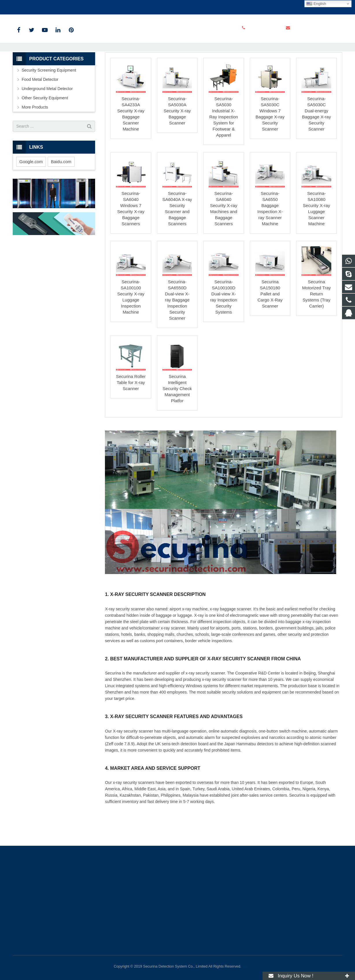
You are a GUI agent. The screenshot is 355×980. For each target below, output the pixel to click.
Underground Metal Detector (47, 121)
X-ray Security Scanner (178, 58)
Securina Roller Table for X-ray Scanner (131, 414)
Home (117, 69)
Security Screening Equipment (174, 69)
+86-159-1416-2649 (35, 6)
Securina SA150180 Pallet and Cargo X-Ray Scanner (270, 326)
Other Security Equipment (45, 130)
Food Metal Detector (40, 111)
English (316, 4)
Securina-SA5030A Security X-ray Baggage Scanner (177, 143)
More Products (35, 139)
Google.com (31, 194)
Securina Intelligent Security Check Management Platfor (177, 421)
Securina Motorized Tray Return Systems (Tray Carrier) (316, 326)
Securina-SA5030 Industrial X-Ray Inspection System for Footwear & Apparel (224, 149)
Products (136, 69)
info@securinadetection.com (87, 6)
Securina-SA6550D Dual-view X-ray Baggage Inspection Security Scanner (177, 332)
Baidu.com (61, 194)
